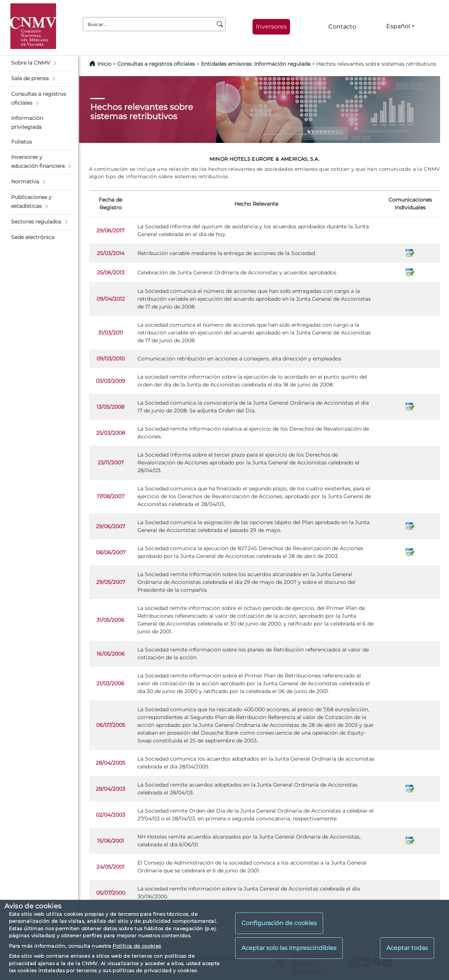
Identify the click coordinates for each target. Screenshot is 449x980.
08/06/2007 (111, 552)
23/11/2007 (111, 463)
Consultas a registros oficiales (156, 64)
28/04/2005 (110, 763)
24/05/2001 (110, 867)
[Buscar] (220, 24)
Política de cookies (137, 946)
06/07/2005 (111, 725)
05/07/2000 (111, 893)
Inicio (104, 64)
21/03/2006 (110, 683)
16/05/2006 (111, 654)
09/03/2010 (111, 359)
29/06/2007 (110, 526)
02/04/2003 (110, 815)
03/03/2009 (110, 381)
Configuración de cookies (279, 923)
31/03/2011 (110, 333)
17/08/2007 (111, 496)
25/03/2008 (111, 433)
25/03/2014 (111, 253)
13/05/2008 (110, 407)
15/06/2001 (111, 841)
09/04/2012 (111, 299)
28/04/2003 (110, 789)
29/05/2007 (111, 582)
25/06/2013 (111, 272)
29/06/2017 (110, 231)
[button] (41, 63)
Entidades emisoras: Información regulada (256, 64)
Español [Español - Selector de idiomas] (398, 26)
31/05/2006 (110, 620)
